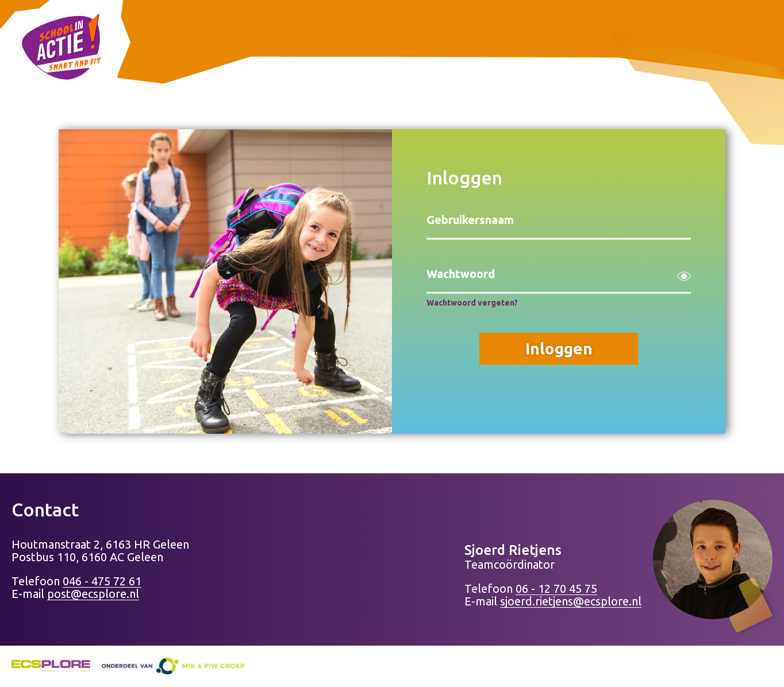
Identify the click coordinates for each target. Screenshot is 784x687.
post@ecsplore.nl (93, 594)
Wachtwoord (461, 274)
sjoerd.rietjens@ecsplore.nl (571, 601)
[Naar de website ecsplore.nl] (51, 668)
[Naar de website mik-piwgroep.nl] (173, 666)
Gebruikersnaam (470, 220)
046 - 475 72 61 (102, 581)
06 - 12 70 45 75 (556, 588)
